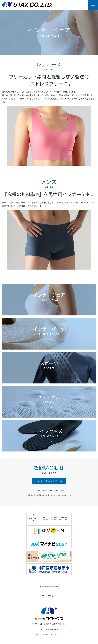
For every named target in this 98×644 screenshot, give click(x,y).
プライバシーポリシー (49, 587)
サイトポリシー (49, 596)
